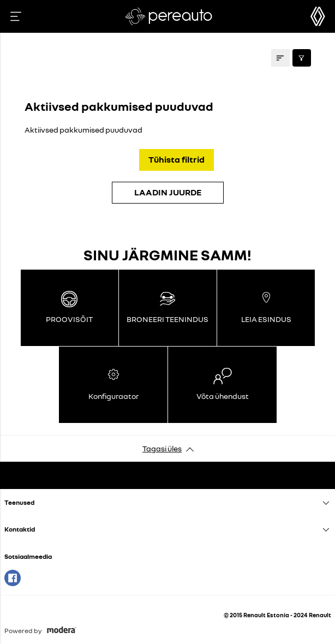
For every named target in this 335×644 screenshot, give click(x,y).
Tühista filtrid (177, 159)
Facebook (13, 578)
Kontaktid (20, 529)
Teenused (19, 502)
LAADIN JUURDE (168, 192)
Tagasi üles (162, 448)
